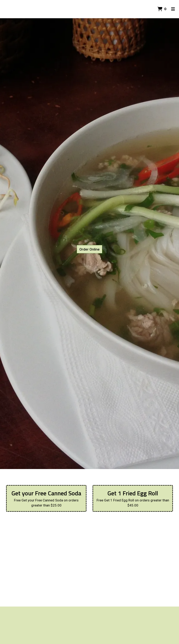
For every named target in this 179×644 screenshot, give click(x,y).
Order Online (89, 249)
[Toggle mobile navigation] (173, 9)
